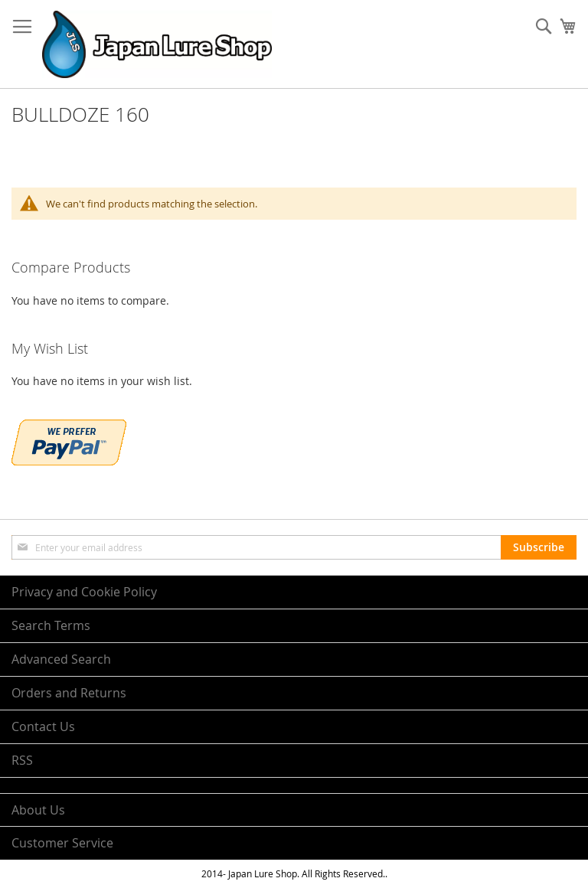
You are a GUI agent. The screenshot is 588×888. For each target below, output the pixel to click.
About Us (38, 810)
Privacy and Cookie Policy (84, 592)
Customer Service (62, 843)
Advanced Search (61, 659)
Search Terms (51, 625)
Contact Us (43, 726)
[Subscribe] (539, 547)
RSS (22, 760)
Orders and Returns (69, 693)
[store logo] (157, 44)
